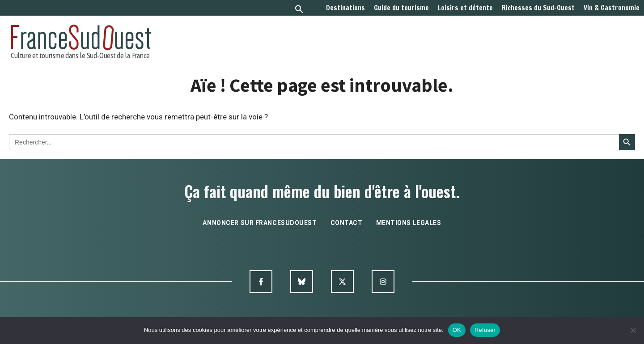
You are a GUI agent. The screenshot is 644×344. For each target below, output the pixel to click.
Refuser (485, 330)
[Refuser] (633, 330)
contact (347, 223)
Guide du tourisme (401, 8)
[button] (299, 10)
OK (457, 330)
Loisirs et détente (465, 8)
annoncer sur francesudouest (260, 223)
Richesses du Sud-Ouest (538, 8)
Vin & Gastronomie (612, 8)
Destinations (345, 8)
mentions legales (409, 223)
